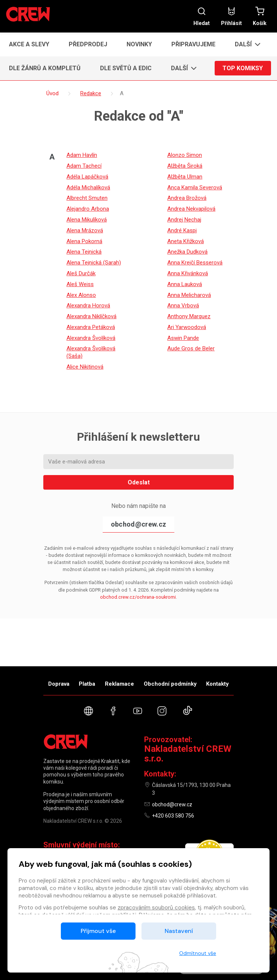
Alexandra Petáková (91, 327)
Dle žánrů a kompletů (45, 68)
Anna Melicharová (189, 295)
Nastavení (179, 931)
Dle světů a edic (126, 68)
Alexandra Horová (88, 306)
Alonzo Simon (185, 155)
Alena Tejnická (84, 252)
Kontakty (217, 684)
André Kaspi (182, 230)
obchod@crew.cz (138, 524)
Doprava (59, 684)
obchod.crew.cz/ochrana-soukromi (138, 597)
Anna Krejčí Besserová (195, 263)
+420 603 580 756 (173, 816)
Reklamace (119, 684)
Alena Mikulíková (87, 220)
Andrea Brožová (187, 198)
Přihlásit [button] (231, 16)
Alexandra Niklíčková (91, 316)
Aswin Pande (183, 338)
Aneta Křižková (186, 241)
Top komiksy (243, 68)
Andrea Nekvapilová (191, 209)
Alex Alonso (81, 295)
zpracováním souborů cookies (156, 908)
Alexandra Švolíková (91, 338)
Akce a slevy (29, 44)
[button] (245, 44)
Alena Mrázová (85, 230)
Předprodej (88, 44)
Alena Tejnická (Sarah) (94, 263)
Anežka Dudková (187, 252)
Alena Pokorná (84, 241)
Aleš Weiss (80, 284)
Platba (87, 684)
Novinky (139, 44)
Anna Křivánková (188, 273)
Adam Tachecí (84, 166)
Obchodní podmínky (170, 684)
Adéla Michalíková (88, 187)
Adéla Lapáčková (87, 177)
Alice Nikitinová (85, 367)
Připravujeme (193, 44)
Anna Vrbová (183, 306)
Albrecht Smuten (87, 198)
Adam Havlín (82, 155)
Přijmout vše (98, 931)
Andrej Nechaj (184, 220)
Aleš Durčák (81, 273)
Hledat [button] (202, 16)
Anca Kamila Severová (195, 187)
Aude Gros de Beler (191, 348)
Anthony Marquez (189, 316)
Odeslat (139, 482)
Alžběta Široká (185, 166)
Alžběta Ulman (185, 177)
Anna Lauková (185, 284)
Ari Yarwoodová (187, 327)
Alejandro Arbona (88, 209)
